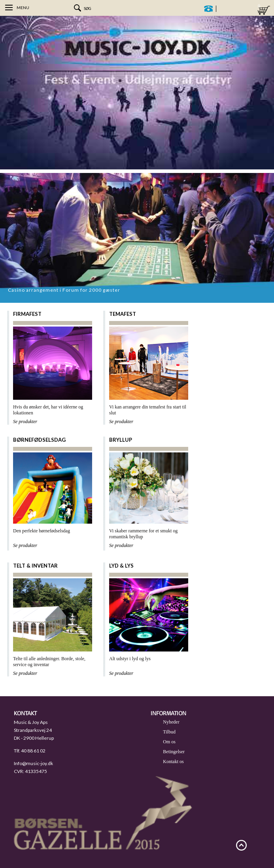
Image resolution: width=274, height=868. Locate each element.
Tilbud (169, 732)
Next (266, 295)
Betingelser (174, 752)
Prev (258, 295)
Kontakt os (173, 762)
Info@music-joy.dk (33, 763)
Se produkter (25, 422)
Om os (169, 742)
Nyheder (171, 722)
